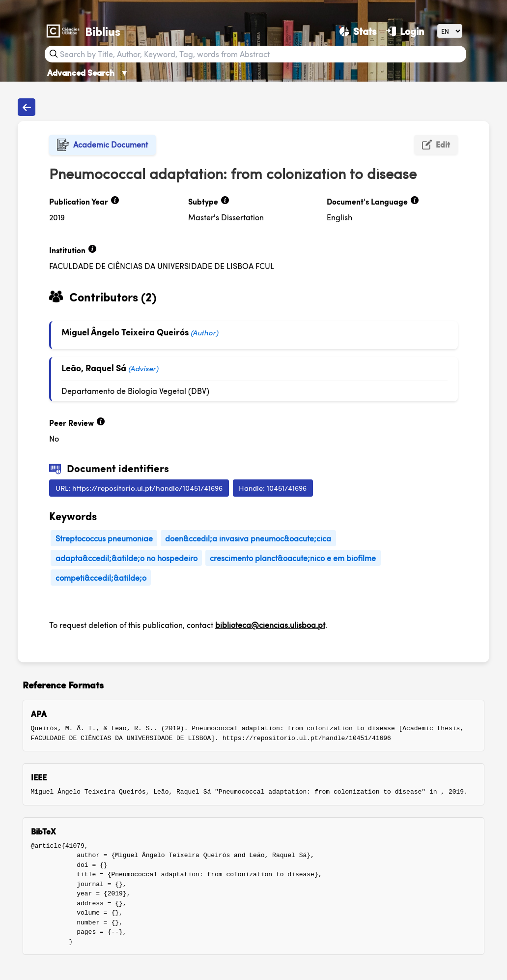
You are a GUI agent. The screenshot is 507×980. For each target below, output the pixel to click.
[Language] (450, 31)
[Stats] (358, 31)
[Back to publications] (27, 107)
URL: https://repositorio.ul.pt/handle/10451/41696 (139, 488)
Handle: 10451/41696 (273, 488)
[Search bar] (262, 54)
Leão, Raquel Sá (94, 368)
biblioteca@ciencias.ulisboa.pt (270, 625)
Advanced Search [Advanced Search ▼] (88, 72)
